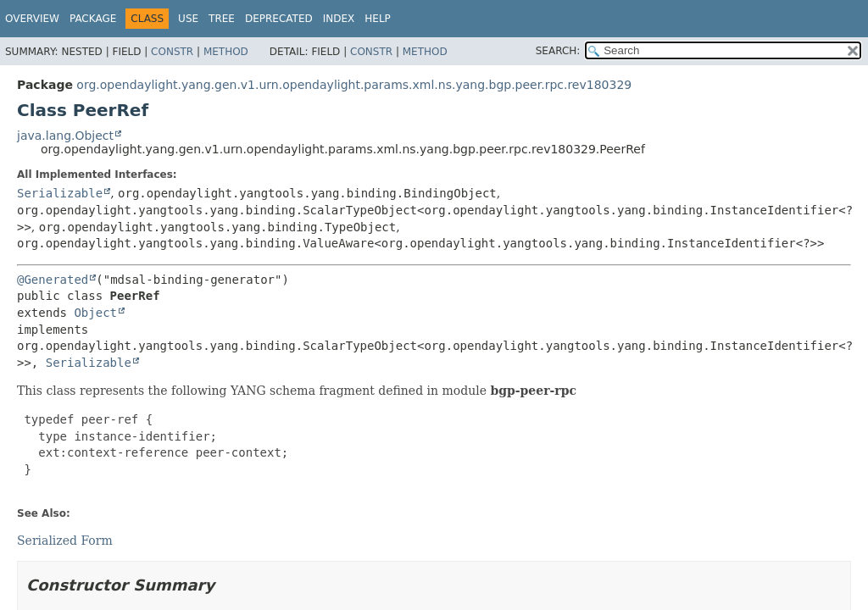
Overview (32, 19)
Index (339, 19)
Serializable (60, 193)
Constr (172, 52)
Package (93, 19)
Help (378, 19)
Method (226, 52)
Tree (222, 19)
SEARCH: (558, 51)
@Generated (53, 280)
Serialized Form (65, 541)
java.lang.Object (65, 136)
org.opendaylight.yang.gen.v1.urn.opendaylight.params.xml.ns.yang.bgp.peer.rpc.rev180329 (354, 85)
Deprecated (279, 19)
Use (188, 19)
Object (95, 313)
